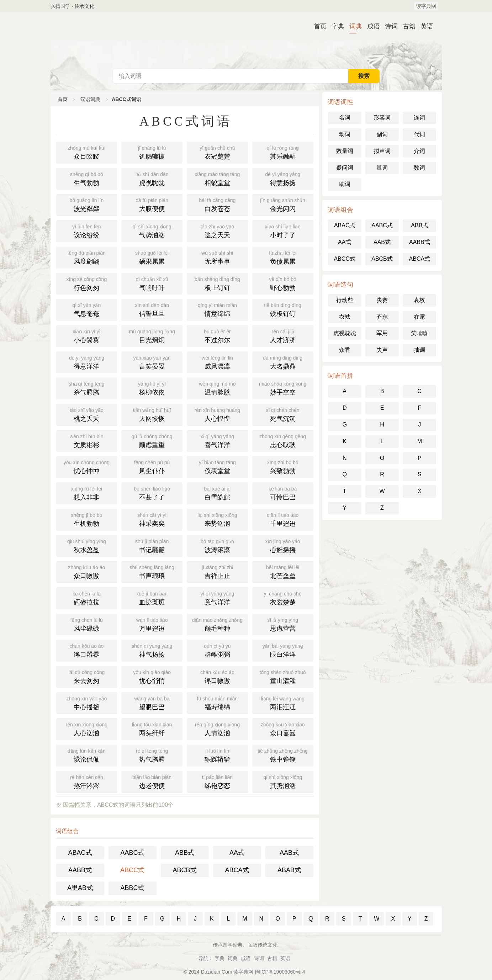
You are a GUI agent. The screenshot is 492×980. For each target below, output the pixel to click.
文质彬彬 (87, 440)
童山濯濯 (283, 676)
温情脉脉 (217, 388)
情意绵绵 (217, 309)
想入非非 (87, 493)
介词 (419, 151)
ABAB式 (289, 870)
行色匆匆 (87, 283)
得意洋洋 (87, 362)
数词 (419, 168)
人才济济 (283, 335)
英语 (424, 26)
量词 (382, 168)
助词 (345, 184)
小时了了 (283, 231)
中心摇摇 (87, 703)
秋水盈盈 (87, 545)
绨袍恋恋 (217, 781)
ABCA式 (237, 870)
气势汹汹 (152, 231)
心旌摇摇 (283, 545)
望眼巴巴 (152, 703)
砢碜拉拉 (87, 598)
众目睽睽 (87, 152)
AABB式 (80, 870)
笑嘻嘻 (419, 333)
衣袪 (345, 317)
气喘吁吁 (152, 283)
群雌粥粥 (217, 650)
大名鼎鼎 (283, 362)
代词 (419, 134)
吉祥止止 (217, 571)
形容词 (382, 118)
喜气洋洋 (217, 440)
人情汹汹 (217, 729)
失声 (382, 350)
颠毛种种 (217, 624)
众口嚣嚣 (283, 729)
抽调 (419, 350)
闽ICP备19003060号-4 (280, 972)
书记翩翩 (152, 545)
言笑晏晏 (152, 362)
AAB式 (289, 853)
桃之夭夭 (87, 414)
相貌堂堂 (217, 178)
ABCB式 (184, 870)
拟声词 (382, 151)
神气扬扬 (152, 650)
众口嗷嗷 (87, 571)
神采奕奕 (152, 519)
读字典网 (426, 6)
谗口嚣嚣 (87, 650)
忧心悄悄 (152, 676)
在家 (419, 317)
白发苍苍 (217, 204)
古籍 (406, 26)
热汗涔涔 (87, 781)
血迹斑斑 (152, 598)
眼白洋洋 (283, 650)
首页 (317, 26)
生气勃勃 (87, 178)
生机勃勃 (87, 519)
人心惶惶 (217, 414)
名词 (345, 118)
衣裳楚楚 (283, 598)
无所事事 (217, 257)
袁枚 (419, 300)
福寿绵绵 (217, 703)
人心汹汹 (87, 729)
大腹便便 (152, 204)
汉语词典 (246, 41)
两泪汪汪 (283, 703)
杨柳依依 (152, 388)
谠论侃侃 (87, 755)
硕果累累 (152, 257)
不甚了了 (152, 493)
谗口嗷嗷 (217, 676)
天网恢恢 (152, 414)
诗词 (388, 26)
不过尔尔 (217, 335)
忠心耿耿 (283, 440)
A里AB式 (80, 888)
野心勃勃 (283, 283)
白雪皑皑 (217, 493)
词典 (353, 26)
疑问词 (345, 168)
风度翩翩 (87, 257)
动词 (345, 134)
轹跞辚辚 (217, 755)
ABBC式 (132, 888)
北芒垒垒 (283, 571)
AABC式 (132, 853)
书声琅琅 (152, 571)
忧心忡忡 (87, 466)
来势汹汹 (217, 519)
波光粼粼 (87, 204)
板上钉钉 (217, 283)
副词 (382, 134)
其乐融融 (283, 152)
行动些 (345, 300)
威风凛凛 (217, 362)
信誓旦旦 (152, 309)
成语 (371, 26)
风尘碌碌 (87, 624)
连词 (419, 118)
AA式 (237, 853)
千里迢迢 (283, 519)
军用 (382, 333)
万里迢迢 (152, 624)
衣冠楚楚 (217, 152)
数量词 (345, 151)
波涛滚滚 (217, 545)
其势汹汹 (283, 781)
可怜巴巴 (283, 493)
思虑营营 (283, 624)
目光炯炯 (152, 335)
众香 (345, 350)
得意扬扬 (283, 178)
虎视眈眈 (152, 178)
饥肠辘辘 (152, 152)
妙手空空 (283, 388)
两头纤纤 (152, 729)
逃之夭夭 (217, 231)
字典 (335, 26)
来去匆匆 (87, 676)
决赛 (382, 300)
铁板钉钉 (283, 309)
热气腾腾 (152, 755)
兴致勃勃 (283, 466)
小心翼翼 (87, 335)
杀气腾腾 (87, 388)
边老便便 (152, 781)
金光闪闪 (283, 204)
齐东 (382, 317)
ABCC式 (132, 870)
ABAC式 (80, 853)
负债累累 (283, 257)
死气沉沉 (283, 414)
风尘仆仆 (152, 466)
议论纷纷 (87, 231)
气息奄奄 (87, 309)
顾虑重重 (152, 440)
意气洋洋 (217, 598)
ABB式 (185, 853)
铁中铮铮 (283, 755)
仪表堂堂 (217, 466)
